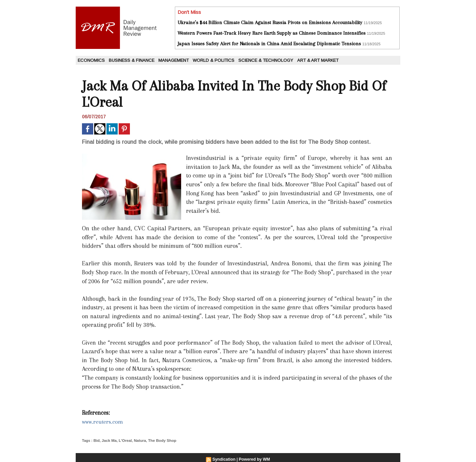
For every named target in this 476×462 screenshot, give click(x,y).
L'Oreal (123, 440)
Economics (91, 60)
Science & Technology (266, 60)
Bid (97, 440)
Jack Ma (109, 440)
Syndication (224, 459)
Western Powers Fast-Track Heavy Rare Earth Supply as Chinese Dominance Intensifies (272, 33)
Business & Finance (132, 60)
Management (174, 60)
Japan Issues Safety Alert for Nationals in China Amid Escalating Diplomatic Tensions (269, 44)
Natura (138, 440)
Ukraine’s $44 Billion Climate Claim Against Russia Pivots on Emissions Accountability (270, 22)
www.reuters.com (103, 422)
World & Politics (214, 60)
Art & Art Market (318, 60)
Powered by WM (254, 459)
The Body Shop (159, 440)
